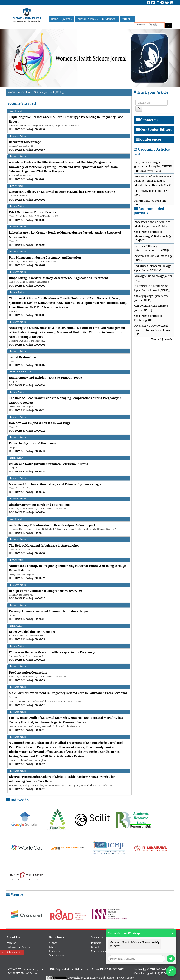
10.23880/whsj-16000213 (30, 451)
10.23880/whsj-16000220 (30, 598)
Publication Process (19, 947)
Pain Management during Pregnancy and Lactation (45, 258)
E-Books (96, 947)
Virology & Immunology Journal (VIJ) (154, 278)
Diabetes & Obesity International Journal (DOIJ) (152, 248)
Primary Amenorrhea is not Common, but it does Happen (49, 611)
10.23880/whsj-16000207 (30, 315)
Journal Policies (87, 19)
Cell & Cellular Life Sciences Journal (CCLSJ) (151, 308)
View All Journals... (163, 339)
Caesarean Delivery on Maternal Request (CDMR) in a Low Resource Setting (62, 192)
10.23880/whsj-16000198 (30, 129)
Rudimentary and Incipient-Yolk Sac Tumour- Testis (45, 378)
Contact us (149, 120)
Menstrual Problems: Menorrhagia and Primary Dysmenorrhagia (55, 484)
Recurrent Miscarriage (25, 142)
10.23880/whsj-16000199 (30, 150)
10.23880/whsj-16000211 (30, 410)
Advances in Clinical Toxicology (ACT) (153, 258)
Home (54, 19)
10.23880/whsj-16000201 (30, 200)
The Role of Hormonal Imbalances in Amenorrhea (44, 546)
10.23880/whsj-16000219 (30, 578)
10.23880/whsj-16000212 (30, 431)
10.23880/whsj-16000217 (30, 533)
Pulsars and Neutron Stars (150, 203)
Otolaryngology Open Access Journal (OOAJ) (152, 298)
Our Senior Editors (156, 130)
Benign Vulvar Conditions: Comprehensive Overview (46, 591)
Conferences (151, 139)
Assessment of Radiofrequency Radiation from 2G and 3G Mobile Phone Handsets (153, 181)
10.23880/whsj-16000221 (30, 619)
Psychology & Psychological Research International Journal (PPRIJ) (153, 330)
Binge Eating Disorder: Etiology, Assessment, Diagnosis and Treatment (58, 278)
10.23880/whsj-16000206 (30, 286)
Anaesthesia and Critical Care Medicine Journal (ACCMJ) (152, 224)
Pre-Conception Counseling (28, 673)
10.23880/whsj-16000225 (30, 705)
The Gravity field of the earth (152, 193)
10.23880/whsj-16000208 (30, 345)
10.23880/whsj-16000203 (30, 245)
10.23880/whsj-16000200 (30, 179)
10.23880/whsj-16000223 (30, 660)
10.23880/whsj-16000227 (30, 764)
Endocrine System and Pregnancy (33, 444)
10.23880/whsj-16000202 (30, 220)
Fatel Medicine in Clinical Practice (33, 212)
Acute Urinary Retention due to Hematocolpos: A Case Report (52, 525)
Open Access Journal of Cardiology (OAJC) (148, 318)
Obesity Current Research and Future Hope (39, 505)
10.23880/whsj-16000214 (30, 472)
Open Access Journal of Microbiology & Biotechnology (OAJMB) (153, 236)
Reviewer (54, 951)
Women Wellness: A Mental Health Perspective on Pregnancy (52, 652)
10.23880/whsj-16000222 (30, 639)
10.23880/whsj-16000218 (30, 553)
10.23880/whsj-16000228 (30, 789)
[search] (149, 25)
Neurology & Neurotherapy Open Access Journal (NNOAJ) (152, 288)
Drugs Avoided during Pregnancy (32, 632)
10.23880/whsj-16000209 (30, 365)
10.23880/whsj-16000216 (30, 512)
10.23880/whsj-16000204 (30, 265)
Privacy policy (125, 978)
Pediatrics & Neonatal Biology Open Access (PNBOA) (153, 268)
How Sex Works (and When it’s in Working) (39, 423)
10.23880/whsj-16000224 (30, 680)
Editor (53, 947)
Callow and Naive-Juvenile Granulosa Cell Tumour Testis (48, 464)
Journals (67, 19)
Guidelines (110, 19)
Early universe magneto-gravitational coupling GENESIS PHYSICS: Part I (154, 167)
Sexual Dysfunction (22, 357)
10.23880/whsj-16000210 (30, 385)
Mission (12, 943)
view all (137, 154)
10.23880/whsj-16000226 (30, 730)
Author (127, 19)
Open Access (56, 955)
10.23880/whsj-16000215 (30, 492)
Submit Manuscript (11, 952)
